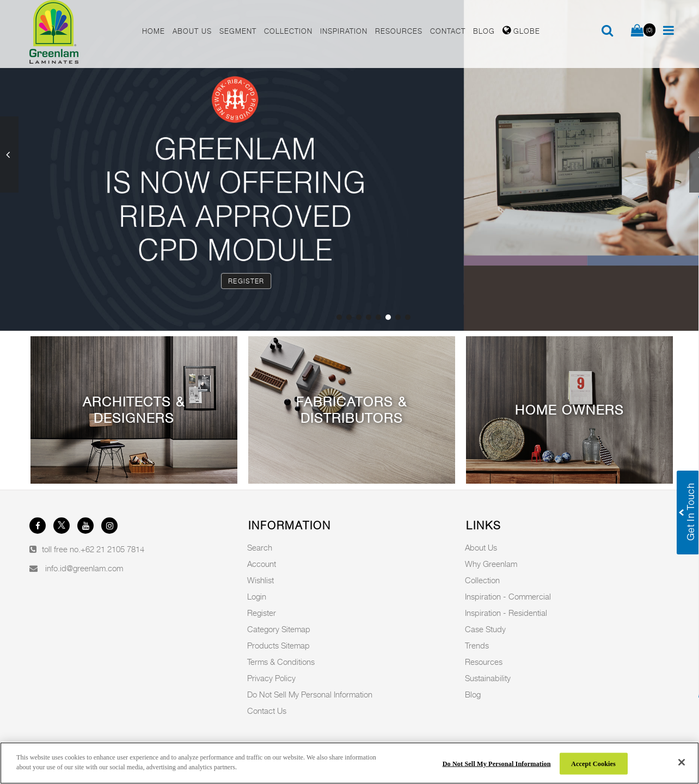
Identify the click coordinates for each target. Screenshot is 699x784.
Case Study (485, 629)
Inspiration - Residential (506, 613)
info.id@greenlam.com (84, 568)
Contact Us (267, 711)
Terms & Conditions (281, 662)
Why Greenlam (491, 564)
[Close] (682, 762)
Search (260, 547)
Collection (482, 580)
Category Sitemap (279, 629)
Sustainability (488, 678)
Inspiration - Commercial (508, 596)
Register (246, 281)
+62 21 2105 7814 (112, 549)
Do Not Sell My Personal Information (310, 694)
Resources (484, 662)
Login (257, 596)
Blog (473, 694)
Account (262, 564)
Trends (477, 645)
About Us (481, 547)
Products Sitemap (278, 645)
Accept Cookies (593, 763)
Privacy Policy (271, 678)
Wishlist (260, 580)
